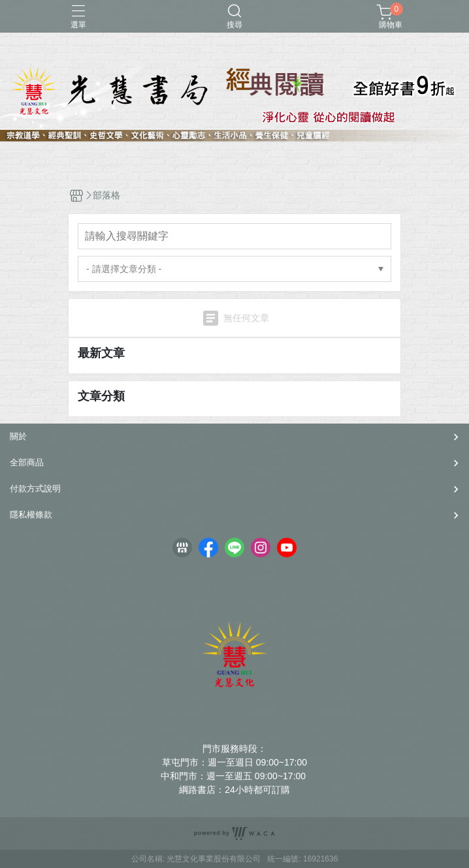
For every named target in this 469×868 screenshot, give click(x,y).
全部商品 (27, 462)
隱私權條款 (31, 515)
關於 (18, 436)
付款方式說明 (35, 488)
